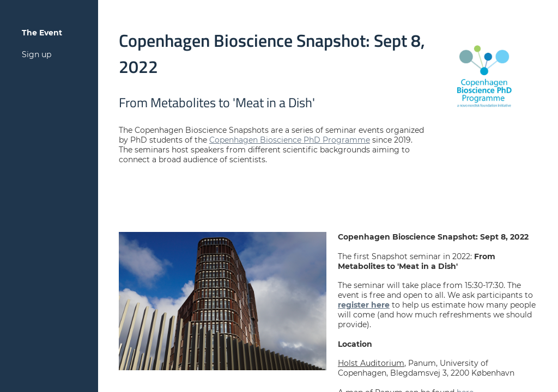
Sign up (37, 54)
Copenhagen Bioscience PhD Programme (290, 140)
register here (364, 305)
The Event (42, 33)
